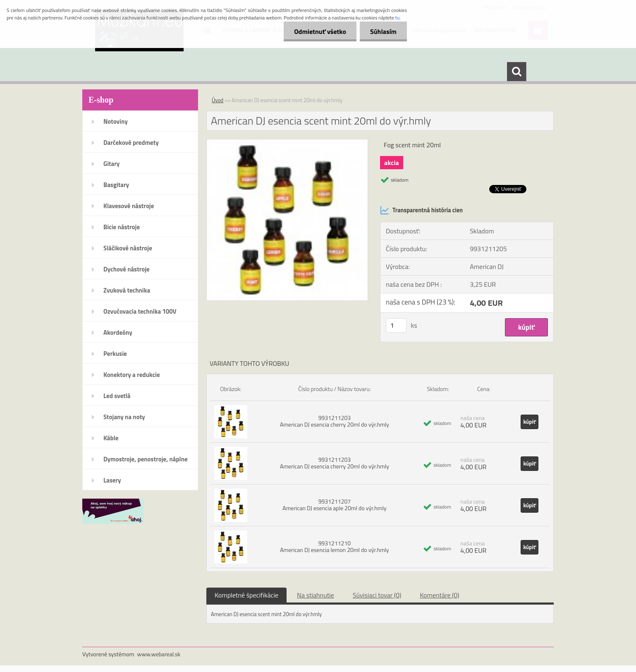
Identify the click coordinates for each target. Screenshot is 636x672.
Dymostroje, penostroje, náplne (146, 459)
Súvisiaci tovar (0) (377, 595)
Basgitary (116, 185)
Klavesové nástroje (129, 206)
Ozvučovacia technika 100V (140, 311)
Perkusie (115, 354)
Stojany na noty (124, 417)
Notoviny (116, 121)
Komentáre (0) (439, 595)
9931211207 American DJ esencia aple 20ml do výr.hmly (334, 505)
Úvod (218, 100)
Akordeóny (118, 332)
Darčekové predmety (131, 143)
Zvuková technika (127, 290)
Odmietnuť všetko (320, 31)
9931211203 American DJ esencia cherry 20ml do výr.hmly (335, 421)
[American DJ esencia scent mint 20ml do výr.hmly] (287, 143)
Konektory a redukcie (132, 375)
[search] (516, 72)
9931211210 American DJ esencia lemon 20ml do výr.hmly (334, 546)
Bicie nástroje (122, 227)
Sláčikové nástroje (128, 248)
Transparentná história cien (421, 210)
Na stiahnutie (316, 595)
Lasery (112, 480)
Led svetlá (117, 396)
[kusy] (396, 325)
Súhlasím (383, 31)
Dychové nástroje (127, 269)
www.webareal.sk (159, 654)
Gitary (111, 164)
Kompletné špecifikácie (246, 595)
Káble (111, 438)
